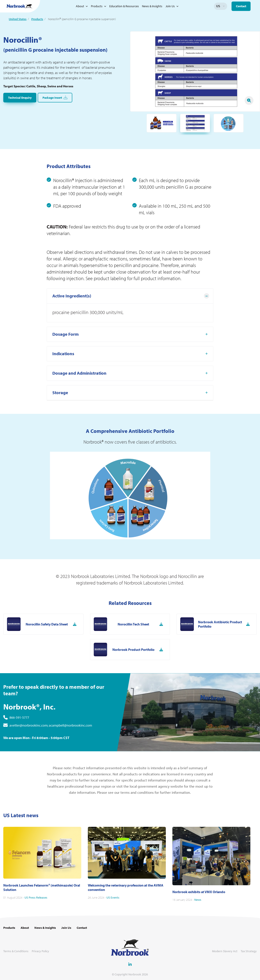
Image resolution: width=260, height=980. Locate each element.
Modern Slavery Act (225, 951)
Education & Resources (124, 6)
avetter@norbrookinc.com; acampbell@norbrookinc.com (51, 746)
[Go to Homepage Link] (19, 6)
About (80, 6)
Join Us (170, 6)
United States (18, 19)
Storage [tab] (60, 414)
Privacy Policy (40, 951)
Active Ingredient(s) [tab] (72, 317)
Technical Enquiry (20, 98)
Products (97, 6)
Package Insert (55, 97)
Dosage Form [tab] (65, 355)
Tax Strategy (249, 951)
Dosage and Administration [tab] (79, 394)
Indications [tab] (63, 375)
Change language (224, 6)
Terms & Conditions (16, 951)
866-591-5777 (19, 738)
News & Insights (152, 6)
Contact (241, 6)
